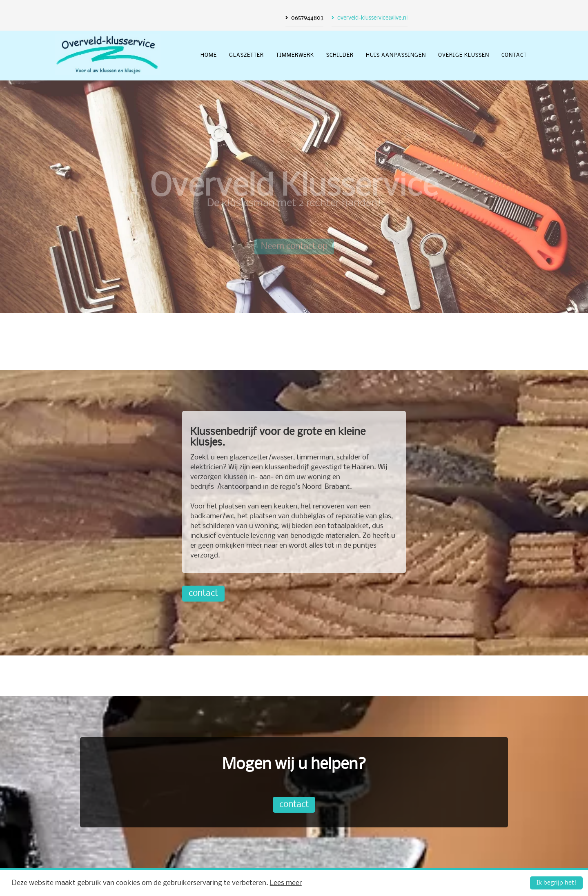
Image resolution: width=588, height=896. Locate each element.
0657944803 (307, 18)
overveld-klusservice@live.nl (372, 18)
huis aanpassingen (396, 55)
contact (203, 594)
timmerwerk (295, 55)
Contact (514, 55)
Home (209, 55)
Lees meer (286, 883)
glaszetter (246, 55)
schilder (340, 55)
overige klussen (464, 55)
